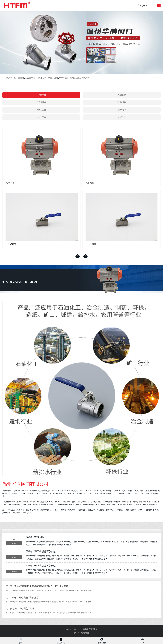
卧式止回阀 (41, 78)
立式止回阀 (53, 78)
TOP (143, 640)
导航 (20, 640)
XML (77, 633)
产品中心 (61, 640)
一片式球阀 (7, 78)
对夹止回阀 (75, 78)
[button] (78, 256)
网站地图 (85, 633)
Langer (140, 5)
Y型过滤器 (64, 78)
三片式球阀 (30, 78)
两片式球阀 (19, 78)
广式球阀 (85, 78)
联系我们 (102, 640)
